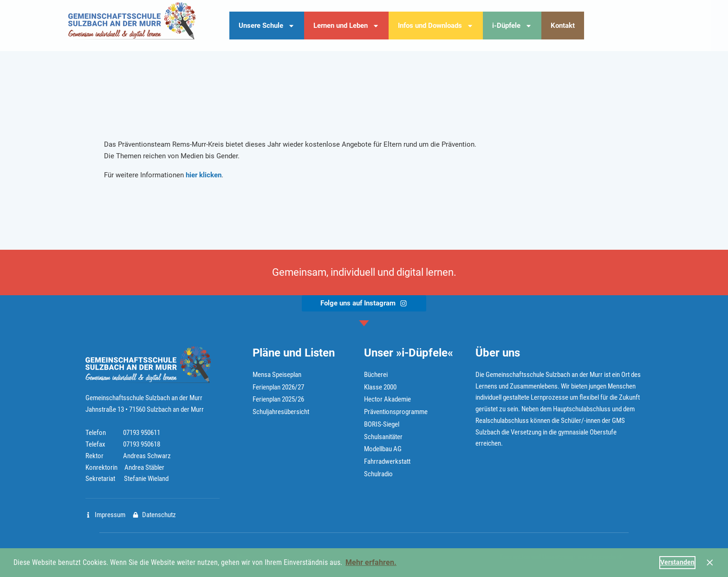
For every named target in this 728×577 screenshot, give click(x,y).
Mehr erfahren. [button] (371, 562)
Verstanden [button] (677, 562)
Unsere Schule (267, 26)
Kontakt (563, 26)
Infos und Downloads (436, 26)
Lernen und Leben (346, 26)
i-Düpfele (512, 26)
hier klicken (204, 175)
